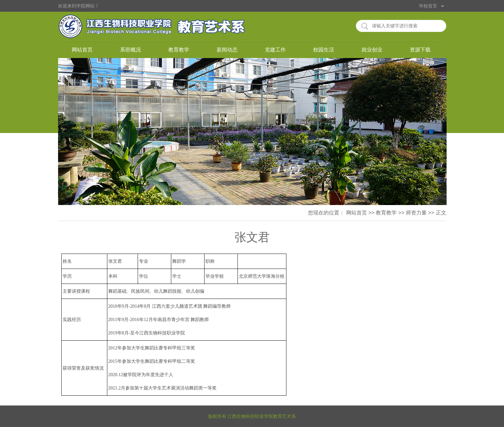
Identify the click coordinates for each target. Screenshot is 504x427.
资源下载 (420, 50)
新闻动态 (227, 50)
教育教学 (179, 50)
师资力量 (416, 213)
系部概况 (130, 50)
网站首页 (82, 50)
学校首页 (428, 6)
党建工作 (275, 50)
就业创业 (372, 50)
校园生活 (324, 50)
